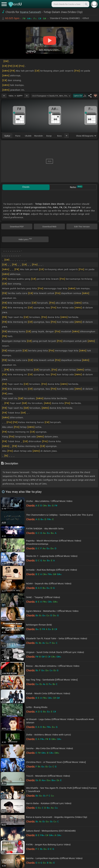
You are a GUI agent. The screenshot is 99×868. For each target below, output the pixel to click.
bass (59, 136)
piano (18, 136)
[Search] (86, 4)
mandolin (39, 136)
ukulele (28, 136)
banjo (49, 136)
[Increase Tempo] (27, 96)
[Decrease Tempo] (4, 96)
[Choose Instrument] (67, 136)
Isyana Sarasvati (31, 12)
